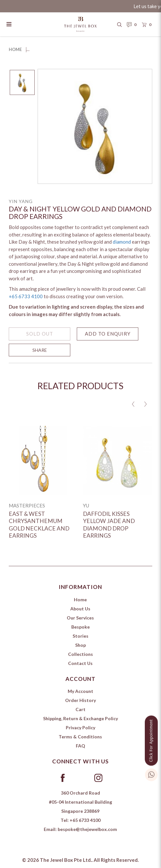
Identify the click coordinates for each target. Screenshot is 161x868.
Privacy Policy (80, 728)
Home (15, 49)
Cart (80, 709)
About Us (80, 609)
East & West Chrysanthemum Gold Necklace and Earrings (39, 525)
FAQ (80, 746)
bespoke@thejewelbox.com (87, 829)
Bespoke (80, 627)
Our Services (80, 618)
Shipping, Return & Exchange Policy (80, 718)
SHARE (40, 353)
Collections (80, 654)
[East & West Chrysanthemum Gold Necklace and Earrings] (43, 461)
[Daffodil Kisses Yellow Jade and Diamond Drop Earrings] (118, 461)
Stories (80, 636)
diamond (122, 245)
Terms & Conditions (80, 737)
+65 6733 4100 (26, 300)
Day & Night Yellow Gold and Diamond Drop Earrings (93, 49)
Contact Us (80, 663)
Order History (80, 700)
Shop (80, 645)
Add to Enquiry (108, 337)
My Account (80, 691)
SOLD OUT (40, 337)
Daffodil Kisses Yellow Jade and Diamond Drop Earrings (109, 525)
